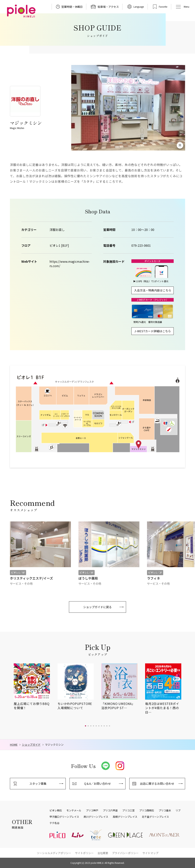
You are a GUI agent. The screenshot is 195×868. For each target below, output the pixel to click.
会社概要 (103, 853)
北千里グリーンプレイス (155, 817)
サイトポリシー (84, 853)
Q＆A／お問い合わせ (97, 784)
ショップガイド (31, 745)
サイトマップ (150, 853)
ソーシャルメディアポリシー (54, 853)
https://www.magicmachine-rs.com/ (70, 264)
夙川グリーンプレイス (96, 817)
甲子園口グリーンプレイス (64, 817)
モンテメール (74, 810)
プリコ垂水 (165, 810)
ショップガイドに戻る (97, 607)
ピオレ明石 (56, 810)
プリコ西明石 (147, 810)
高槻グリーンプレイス (125, 817)
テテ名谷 (54, 823)
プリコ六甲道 (110, 810)
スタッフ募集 (38, 784)
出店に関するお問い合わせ (157, 784)
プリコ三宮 (128, 810)
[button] (86, 726)
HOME (14, 745)
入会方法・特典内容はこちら (153, 290)
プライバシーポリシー (125, 853)
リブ (178, 810)
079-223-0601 (141, 245)
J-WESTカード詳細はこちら (153, 331)
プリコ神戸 (92, 810)
